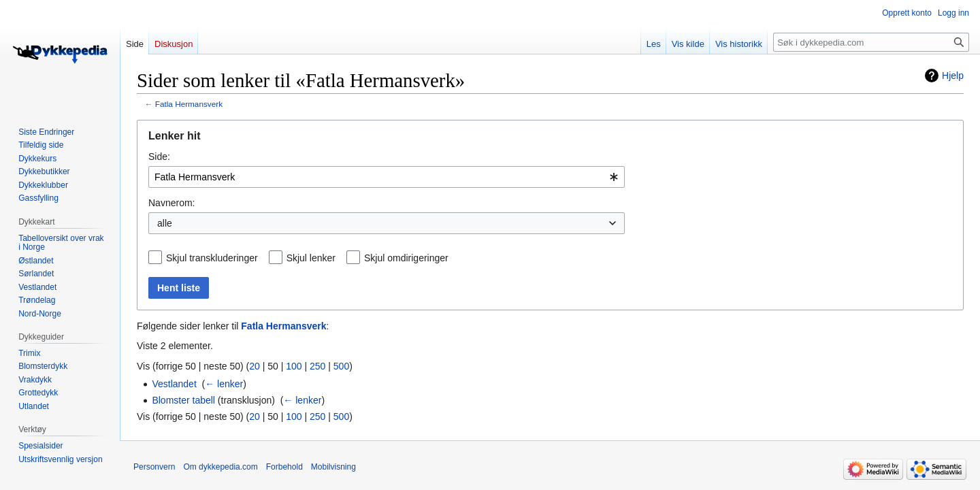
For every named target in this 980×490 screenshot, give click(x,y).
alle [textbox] (165, 223)
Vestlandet (174, 384)
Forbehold (284, 467)
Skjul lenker (311, 258)
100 (294, 366)
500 (341, 366)
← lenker (224, 384)
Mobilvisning (333, 467)
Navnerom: (171, 203)
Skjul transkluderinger (212, 258)
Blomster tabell (183, 400)
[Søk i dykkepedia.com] (871, 42)
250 (317, 366)
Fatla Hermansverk (189, 104)
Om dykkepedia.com (220, 467)
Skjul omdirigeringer (406, 258)
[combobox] (387, 177)
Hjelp (953, 76)
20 (255, 366)
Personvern (154, 467)
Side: (159, 157)
